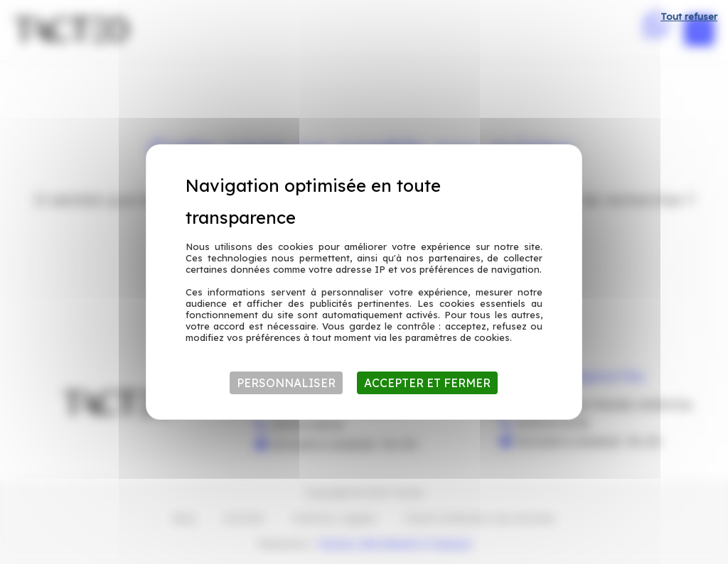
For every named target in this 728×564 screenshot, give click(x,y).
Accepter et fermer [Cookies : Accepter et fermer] (427, 383)
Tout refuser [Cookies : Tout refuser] (689, 16)
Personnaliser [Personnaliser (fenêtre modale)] (286, 383)
